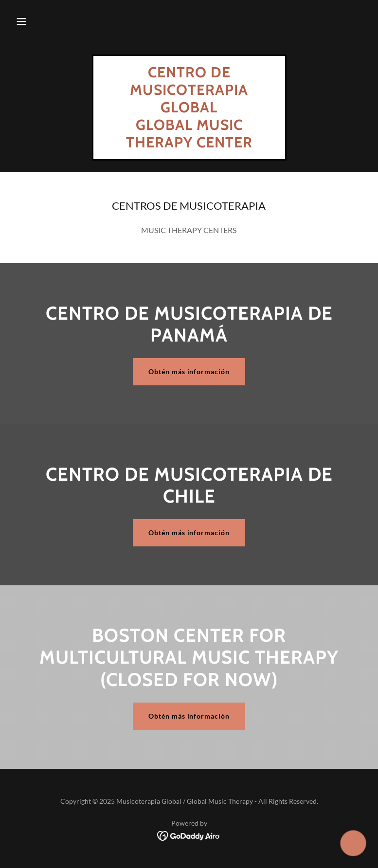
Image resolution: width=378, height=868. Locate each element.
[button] (21, 21)
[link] (189, 144)
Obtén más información (189, 371)
